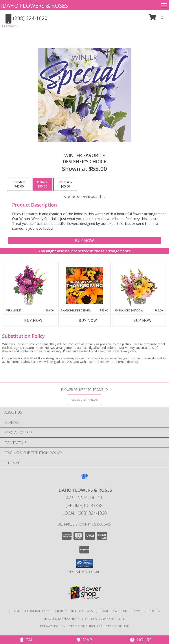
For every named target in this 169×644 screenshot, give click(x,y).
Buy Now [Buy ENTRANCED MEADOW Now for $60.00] (142, 320)
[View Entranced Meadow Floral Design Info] (139, 285)
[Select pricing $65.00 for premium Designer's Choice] (65, 184)
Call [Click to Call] (28, 640)
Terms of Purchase (86, 626)
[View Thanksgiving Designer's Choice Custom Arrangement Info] (85, 285)
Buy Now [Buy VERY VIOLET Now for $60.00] (33, 320)
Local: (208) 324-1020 (84, 513)
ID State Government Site (103, 619)
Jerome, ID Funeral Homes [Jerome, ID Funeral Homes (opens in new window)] (31, 611)
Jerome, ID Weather (60, 619)
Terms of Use (118, 626)
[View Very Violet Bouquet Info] (30, 285)
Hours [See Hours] (141, 640)
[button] (156, 19)
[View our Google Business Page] (84, 479)
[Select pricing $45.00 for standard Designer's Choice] (19, 184)
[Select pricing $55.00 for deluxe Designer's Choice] (42, 184)
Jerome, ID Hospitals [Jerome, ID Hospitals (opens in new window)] (75, 611)
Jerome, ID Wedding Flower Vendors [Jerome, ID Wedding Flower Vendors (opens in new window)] (128, 611)
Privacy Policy (53, 626)
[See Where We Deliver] (84, 399)
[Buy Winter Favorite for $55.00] (84, 241)
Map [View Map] (84, 640)
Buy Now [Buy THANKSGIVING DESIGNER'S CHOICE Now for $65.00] (88, 320)
